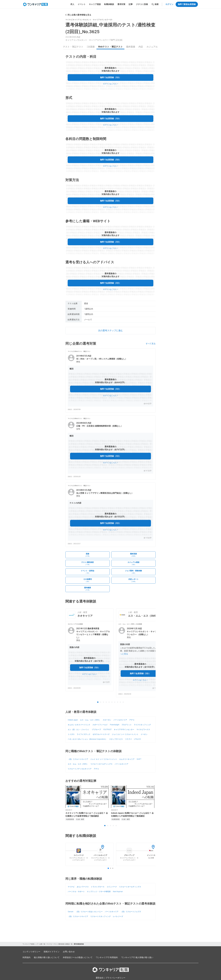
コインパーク (112, 887)
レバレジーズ (118, 916)
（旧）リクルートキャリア (78, 759)
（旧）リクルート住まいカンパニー (89, 912)
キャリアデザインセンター (124, 730)
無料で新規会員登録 (187, 4)
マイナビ (71, 887)
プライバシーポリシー (115, 978)
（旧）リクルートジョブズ (131, 912)
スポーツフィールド (100, 725)
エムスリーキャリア (127, 759)
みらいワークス (83, 887)
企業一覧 (42, 944)
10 (123, 702)
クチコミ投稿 (142, 4)
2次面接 (91, 47)
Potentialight (115, 725)
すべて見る (151, 344)
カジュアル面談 (154, 47)
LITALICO (137, 739)
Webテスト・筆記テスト (71, 47)
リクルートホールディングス (101, 764)
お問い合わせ (69, 952)
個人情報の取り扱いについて (47, 957)
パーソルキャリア (120, 720)
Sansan (71, 912)
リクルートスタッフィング (100, 916)
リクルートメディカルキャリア (80, 769)
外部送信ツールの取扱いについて (78, 957)
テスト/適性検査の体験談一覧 (63, 944)
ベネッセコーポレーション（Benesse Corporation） (87, 739)
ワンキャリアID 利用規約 (107, 957)
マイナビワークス (143, 730)
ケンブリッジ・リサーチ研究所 (99, 892)
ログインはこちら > (110, 84)
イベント (82, 4)
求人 (72, 4)
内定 (141, 47)
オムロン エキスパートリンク (79, 725)
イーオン (144, 734)
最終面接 (131, 47)
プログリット (127, 725)
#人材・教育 (80, 819)
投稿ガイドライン (52, 952)
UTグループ (96, 730)
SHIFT (139, 759)
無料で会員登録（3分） (111, 77)
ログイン (169, 4)
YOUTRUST (107, 730)
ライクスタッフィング (142, 725)
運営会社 (100, 978)
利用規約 (26, 957)
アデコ (132, 720)
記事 (131, 4)
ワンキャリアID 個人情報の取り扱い (137, 957)
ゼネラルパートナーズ (101, 734)
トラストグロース (98, 887)
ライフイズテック (84, 734)
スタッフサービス (116, 739)
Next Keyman (118, 892)
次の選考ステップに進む (111, 331)
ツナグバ (128, 739)
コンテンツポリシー (31, 952)
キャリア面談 (95, 4)
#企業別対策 (70, 819)
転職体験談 (109, 4)
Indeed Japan (73, 720)
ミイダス (71, 734)
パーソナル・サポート (76, 892)
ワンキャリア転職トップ (30, 944)
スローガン (107, 720)
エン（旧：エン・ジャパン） (79, 730)
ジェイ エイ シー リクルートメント (125, 734)
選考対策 (121, 4)
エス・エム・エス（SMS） (90, 720)
